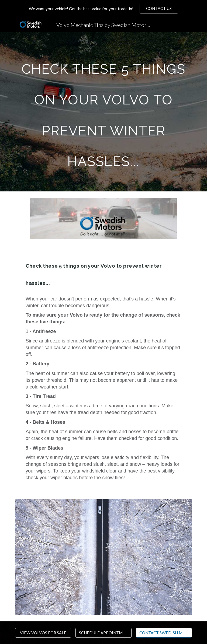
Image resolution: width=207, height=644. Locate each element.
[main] (103, 112)
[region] (103, 9)
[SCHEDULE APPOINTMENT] (103, 633)
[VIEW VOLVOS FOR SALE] (43, 633)
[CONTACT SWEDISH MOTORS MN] (164, 633)
